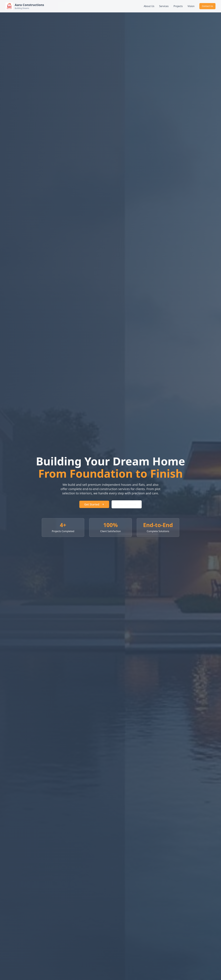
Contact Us (207, 6)
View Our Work (127, 504)
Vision (191, 6)
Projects (178, 6)
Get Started (94, 504)
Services (164, 6)
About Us (149, 6)
